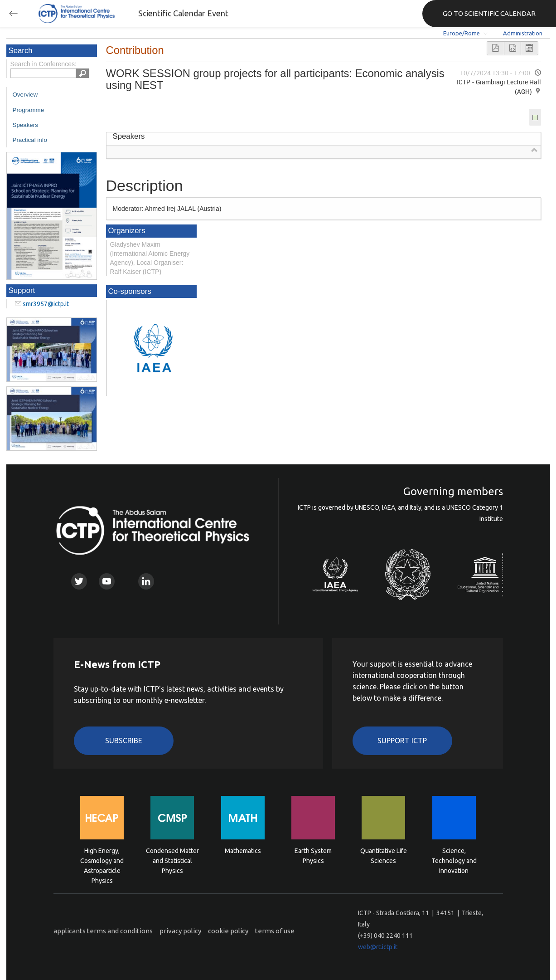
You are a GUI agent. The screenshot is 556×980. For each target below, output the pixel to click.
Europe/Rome (462, 33)
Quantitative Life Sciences (384, 856)
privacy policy (180, 931)
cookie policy (228, 931)
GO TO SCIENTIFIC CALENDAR (489, 13)
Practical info (30, 140)
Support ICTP (402, 741)
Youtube (107, 581)
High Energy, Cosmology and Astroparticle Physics (102, 860)
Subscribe (124, 741)
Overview (25, 95)
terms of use (275, 931)
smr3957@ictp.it (46, 304)
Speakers (25, 125)
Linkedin (146, 581)
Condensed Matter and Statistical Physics (172, 860)
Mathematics (243, 851)
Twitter (79, 581)
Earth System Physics (313, 856)
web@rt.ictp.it (378, 947)
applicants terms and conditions (103, 931)
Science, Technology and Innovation (454, 860)
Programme (29, 110)
